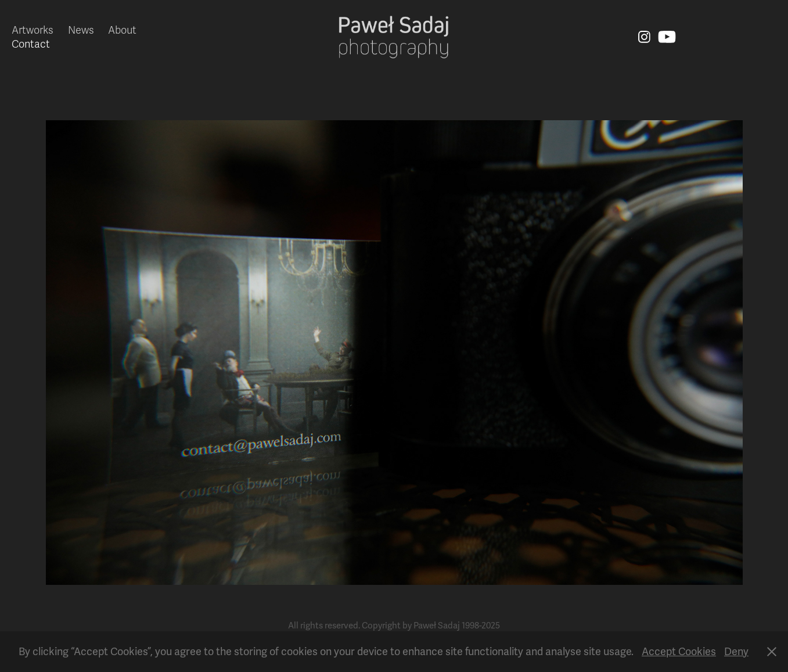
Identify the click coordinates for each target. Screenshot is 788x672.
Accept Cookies (679, 652)
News (81, 30)
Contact (31, 44)
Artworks (33, 30)
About (122, 30)
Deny (736, 652)
